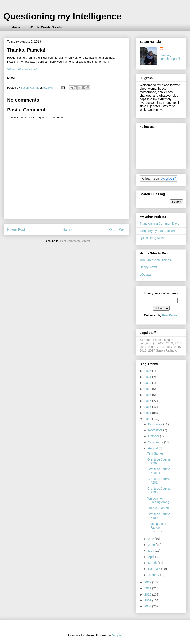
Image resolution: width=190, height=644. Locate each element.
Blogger (117, 635)
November (156, 430)
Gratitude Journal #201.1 (159, 471)
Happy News (148, 267)
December (156, 424)
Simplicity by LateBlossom (158, 231)
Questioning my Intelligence (62, 16)
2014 (148, 413)
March (153, 563)
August (153, 448)
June (152, 545)
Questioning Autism (153, 238)
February (155, 569)
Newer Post (16, 230)
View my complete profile (171, 57)
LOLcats (145, 274)
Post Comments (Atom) (75, 241)
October (154, 436)
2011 (148, 588)
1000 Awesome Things (155, 260)
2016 (148, 401)
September (156, 442)
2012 (148, 582)
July (151, 539)
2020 (148, 383)
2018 (148, 389)
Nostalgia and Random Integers (157, 527)
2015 (148, 407)
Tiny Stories (155, 453)
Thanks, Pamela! (159, 508)
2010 (148, 594)
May (151, 551)
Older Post (117, 230)
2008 (148, 606)
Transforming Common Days (159, 224)
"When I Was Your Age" (22, 69)
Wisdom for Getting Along (158, 500)
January (154, 575)
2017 (148, 395)
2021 (148, 377)
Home (16, 27)
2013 (148, 419)
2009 (148, 600)
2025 (148, 371)
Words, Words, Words (46, 27)
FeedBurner (170, 315)
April (152, 557)
